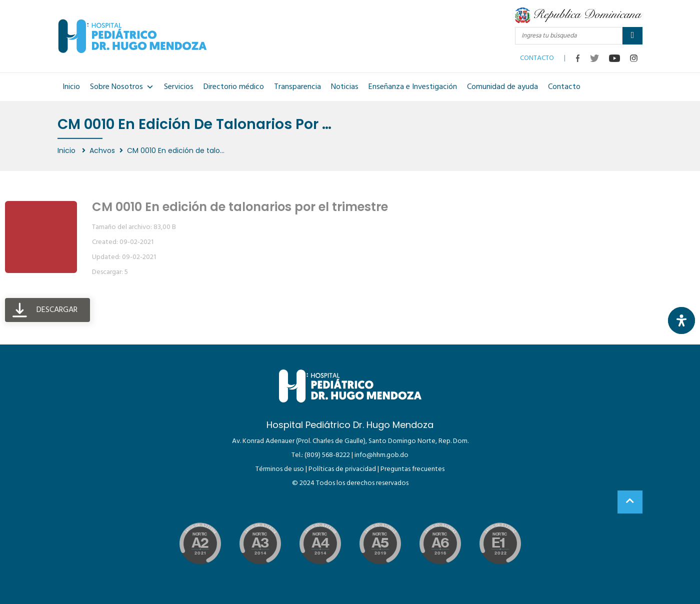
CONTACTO (537, 56)
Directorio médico (234, 87)
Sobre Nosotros (122, 87)
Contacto (564, 87)
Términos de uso (280, 469)
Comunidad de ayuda (502, 87)
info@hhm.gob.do (381, 455)
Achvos (102, 150)
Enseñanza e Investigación (413, 87)
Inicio (71, 87)
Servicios (179, 87)
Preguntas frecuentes (412, 469)
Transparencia (297, 87)
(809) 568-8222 (327, 455)
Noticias (345, 87)
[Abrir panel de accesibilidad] (681, 320)
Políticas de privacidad (342, 469)
